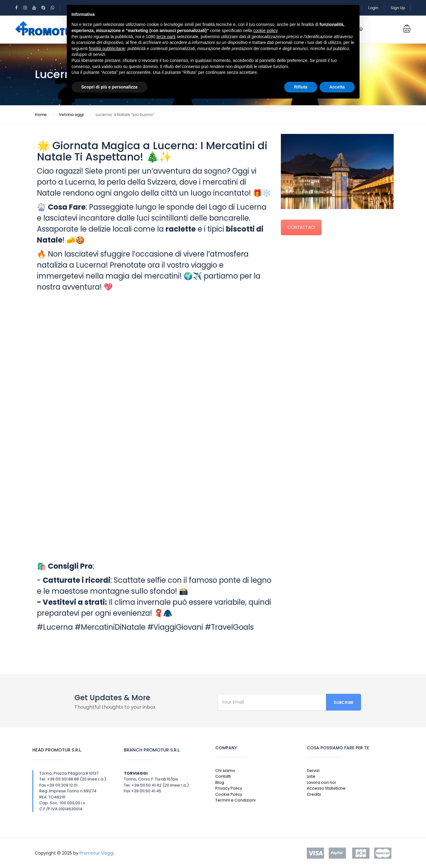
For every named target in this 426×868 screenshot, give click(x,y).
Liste (311, 776)
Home (41, 115)
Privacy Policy (229, 788)
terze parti (166, 37)
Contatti (223, 776)
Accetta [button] (337, 87)
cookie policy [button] (265, 31)
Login (373, 8)
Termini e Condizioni (235, 800)
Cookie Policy (229, 794)
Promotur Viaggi (97, 853)
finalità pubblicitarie (107, 49)
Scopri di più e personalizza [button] (109, 87)
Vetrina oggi (71, 115)
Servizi (313, 771)
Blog (220, 782)
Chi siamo (225, 771)
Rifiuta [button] (301, 87)
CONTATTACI (301, 227)
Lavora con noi (321, 782)
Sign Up (398, 8)
